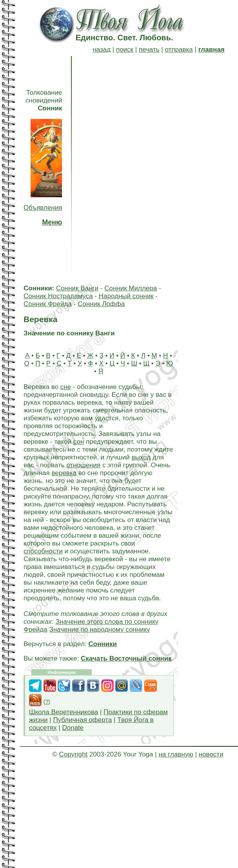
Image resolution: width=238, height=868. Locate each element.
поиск (125, 50)
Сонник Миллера (131, 288)
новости (211, 754)
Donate (73, 728)
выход (141, 457)
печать (149, 50)
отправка (179, 50)
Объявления (43, 208)
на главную (176, 754)
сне (66, 387)
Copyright (73, 754)
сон (79, 442)
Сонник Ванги (77, 288)
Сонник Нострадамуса (58, 296)
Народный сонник (126, 296)
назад (102, 50)
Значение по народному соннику (99, 629)
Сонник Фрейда (48, 304)
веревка (64, 473)
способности (43, 551)
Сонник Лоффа (101, 304)
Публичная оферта (82, 720)
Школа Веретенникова (64, 712)
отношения (83, 465)
